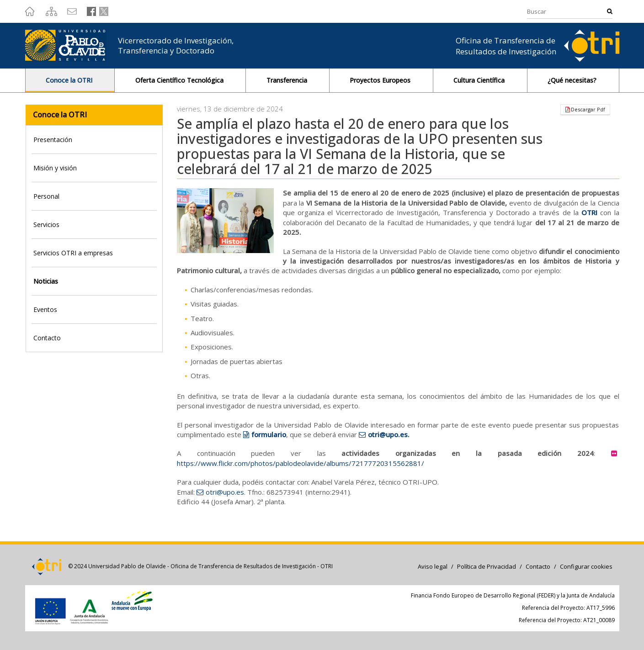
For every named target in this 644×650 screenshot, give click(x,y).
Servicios (46, 225)
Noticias (46, 281)
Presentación (53, 140)
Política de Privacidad (487, 566)
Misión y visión (55, 168)
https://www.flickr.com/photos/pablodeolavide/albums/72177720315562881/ (301, 463)
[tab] (94, 140)
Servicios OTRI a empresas (73, 253)
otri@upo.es (225, 492)
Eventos (45, 309)
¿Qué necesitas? (573, 80)
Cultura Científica (480, 80)
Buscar (610, 11)
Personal (46, 196)
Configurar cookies (586, 566)
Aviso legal (433, 566)
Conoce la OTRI (70, 80)
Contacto (47, 338)
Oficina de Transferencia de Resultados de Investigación (506, 46)
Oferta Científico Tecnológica (180, 80)
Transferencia (288, 80)
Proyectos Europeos (381, 80)
